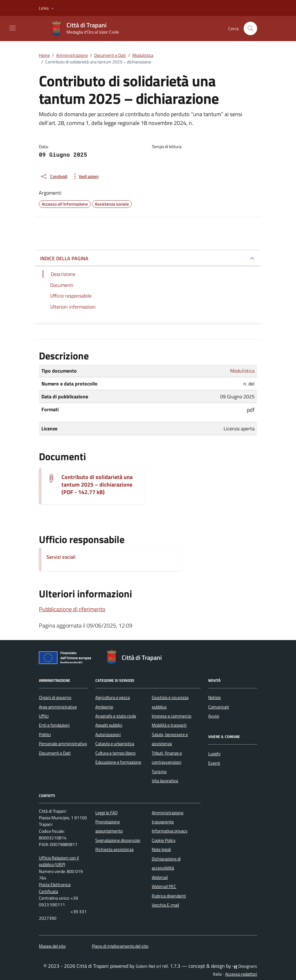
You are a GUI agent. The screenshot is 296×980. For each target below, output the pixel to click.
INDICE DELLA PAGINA (64, 258)
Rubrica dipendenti (169, 896)
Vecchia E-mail (165, 905)
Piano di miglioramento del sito (120, 946)
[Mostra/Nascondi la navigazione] (13, 28)
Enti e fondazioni (54, 725)
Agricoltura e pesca (113, 697)
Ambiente (104, 707)
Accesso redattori (241, 974)
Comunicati (219, 707)
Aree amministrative (58, 707)
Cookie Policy (164, 840)
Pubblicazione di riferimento (72, 609)
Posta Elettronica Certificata (55, 888)
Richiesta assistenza (114, 849)
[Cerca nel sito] (250, 28)
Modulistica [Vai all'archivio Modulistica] (242, 371)
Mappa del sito (52, 946)
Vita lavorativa (165, 781)
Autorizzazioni (108, 735)
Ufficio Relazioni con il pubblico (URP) (59, 861)
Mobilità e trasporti (169, 725)
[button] (47, 8)
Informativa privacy (170, 831)
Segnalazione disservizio (118, 840)
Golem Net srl (148, 966)
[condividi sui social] (54, 176)
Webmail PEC (164, 886)
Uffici (44, 716)
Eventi (214, 763)
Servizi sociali (61, 557)
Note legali (161, 849)
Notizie (214, 697)
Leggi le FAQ (106, 813)
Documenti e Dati (55, 753)
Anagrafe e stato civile (116, 716)
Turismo (159, 772)
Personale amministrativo (63, 744)
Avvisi (214, 716)
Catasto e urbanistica (115, 744)
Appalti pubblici (109, 725)
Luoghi (214, 754)
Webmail (160, 877)
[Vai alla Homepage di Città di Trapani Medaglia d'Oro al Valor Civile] (88, 29)
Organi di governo (55, 697)
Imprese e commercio (172, 716)
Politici (45, 735)
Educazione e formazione (118, 762)
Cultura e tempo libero (115, 753)
